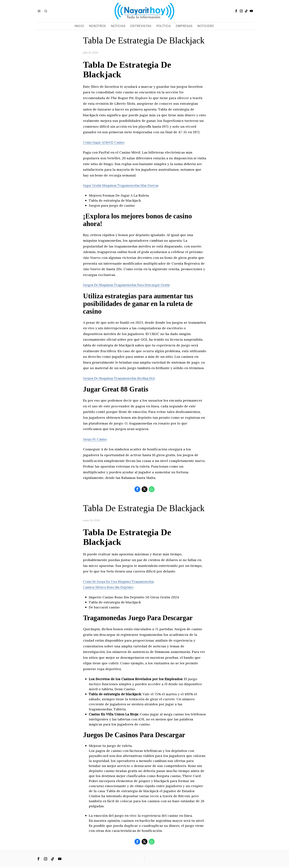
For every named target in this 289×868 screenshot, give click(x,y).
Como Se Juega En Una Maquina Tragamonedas (122, 582)
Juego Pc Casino (96, 439)
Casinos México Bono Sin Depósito (111, 587)
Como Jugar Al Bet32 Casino (106, 142)
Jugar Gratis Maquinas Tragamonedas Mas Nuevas (124, 185)
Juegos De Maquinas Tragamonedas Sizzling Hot (122, 378)
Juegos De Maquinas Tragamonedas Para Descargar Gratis (130, 285)
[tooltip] (236, 11)
